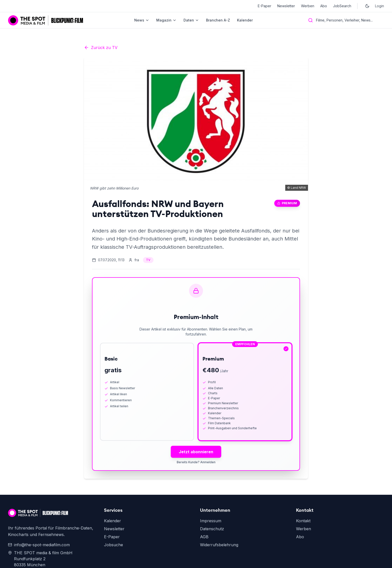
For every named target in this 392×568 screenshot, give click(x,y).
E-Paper (264, 6)
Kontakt (303, 521)
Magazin (166, 20)
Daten (191, 20)
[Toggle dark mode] (367, 6)
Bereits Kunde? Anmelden (196, 462)
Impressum (211, 521)
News (142, 20)
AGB (204, 537)
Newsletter (286, 6)
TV (148, 260)
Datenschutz (212, 529)
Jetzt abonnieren (196, 452)
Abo (324, 6)
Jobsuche (113, 545)
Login (379, 6)
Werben (308, 6)
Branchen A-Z (218, 20)
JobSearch (342, 6)
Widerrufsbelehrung (219, 545)
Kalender (245, 20)
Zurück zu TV (101, 47)
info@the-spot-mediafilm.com (39, 545)
